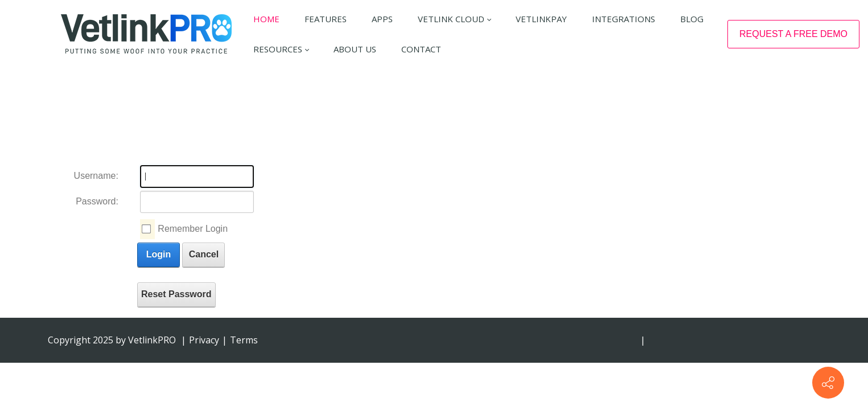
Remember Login (193, 229)
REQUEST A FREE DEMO (793, 34)
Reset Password (176, 294)
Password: (97, 201)
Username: (96, 176)
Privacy (204, 340)
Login (159, 254)
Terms (244, 340)
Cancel (204, 254)
